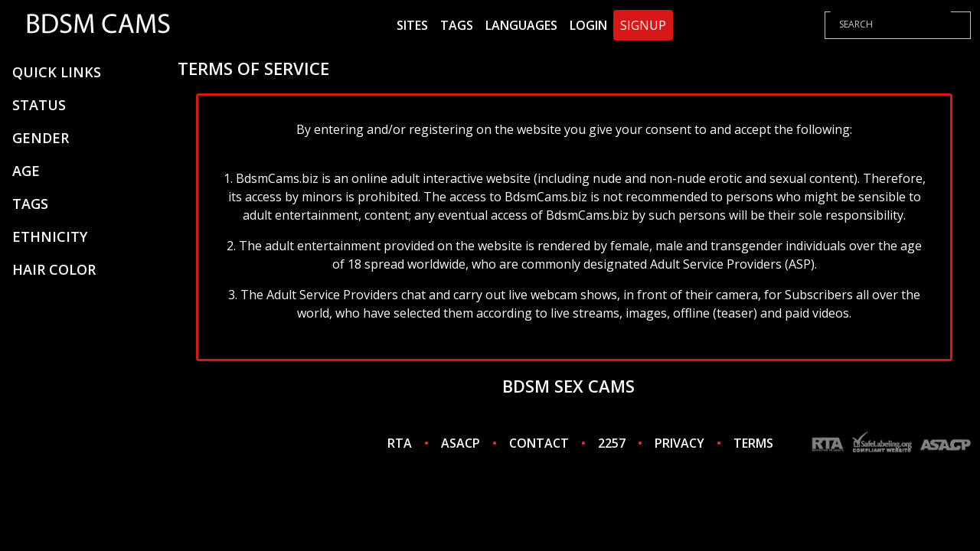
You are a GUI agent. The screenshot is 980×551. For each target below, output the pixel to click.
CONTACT (539, 443)
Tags (457, 25)
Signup (643, 25)
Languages (521, 25)
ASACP (461, 443)
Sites (412, 25)
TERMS (753, 443)
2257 (612, 443)
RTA (400, 443)
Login (588, 25)
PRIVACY (679, 443)
